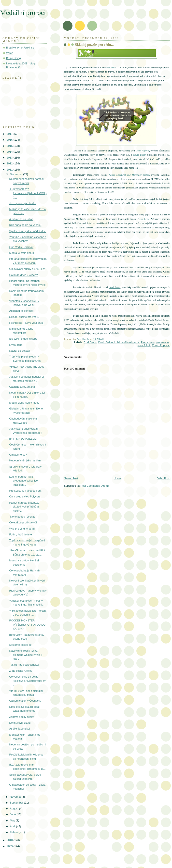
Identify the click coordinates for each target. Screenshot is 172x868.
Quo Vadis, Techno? (21, 247)
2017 (10, 134)
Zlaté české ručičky (21, 671)
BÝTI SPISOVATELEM (23, 439)
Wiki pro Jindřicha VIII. (23, 529)
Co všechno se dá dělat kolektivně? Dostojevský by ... (28, 681)
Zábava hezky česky (22, 717)
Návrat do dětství (20, 351)
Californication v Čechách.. (25, 701)
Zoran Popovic (142, 151)
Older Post (163, 478)
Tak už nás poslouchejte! (24, 665)
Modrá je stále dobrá (22, 253)
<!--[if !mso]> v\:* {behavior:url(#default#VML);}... (28, 193)
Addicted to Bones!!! (21, 311)
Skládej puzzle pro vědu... (25, 317)
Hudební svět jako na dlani (25, 460)
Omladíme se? (18, 455)
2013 (10, 158)
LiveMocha (16, 345)
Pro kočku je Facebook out (25, 491)
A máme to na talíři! (21, 219)
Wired (10, 53)
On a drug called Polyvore (25, 496)
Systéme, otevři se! (21, 645)
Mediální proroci (23, 13)
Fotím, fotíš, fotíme (21, 534)
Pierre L (142, 219)
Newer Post (71, 478)
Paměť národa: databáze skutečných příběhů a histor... (24, 507)
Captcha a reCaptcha (22, 387)
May (13, 820)
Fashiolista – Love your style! (27, 323)
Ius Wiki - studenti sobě (23, 339)
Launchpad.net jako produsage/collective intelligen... (24, 481)
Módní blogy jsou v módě (24, 403)
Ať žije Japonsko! (20, 729)
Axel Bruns (115, 287)
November (16, 797)
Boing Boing (14, 58)
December (16, 174)
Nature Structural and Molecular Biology (129, 175)
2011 (10, 170)
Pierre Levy (148, 342)
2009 (10, 846)
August (14, 808)
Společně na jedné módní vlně (28, 231)
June (13, 814)
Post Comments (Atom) (95, 486)
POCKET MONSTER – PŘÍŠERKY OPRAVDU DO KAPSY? (27, 625)
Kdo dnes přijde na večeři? (25, 225)
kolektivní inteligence (127, 342)
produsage (162, 342)
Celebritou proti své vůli (23, 522)
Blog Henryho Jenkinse (20, 48)
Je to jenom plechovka (23, 203)
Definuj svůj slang (20, 723)
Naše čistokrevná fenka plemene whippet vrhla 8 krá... (26, 655)
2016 (10, 140)
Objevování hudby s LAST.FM (27, 269)
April (13, 826)
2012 (10, 163)
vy (148, 219)
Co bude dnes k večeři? (24, 275)
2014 (10, 152)
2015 (10, 146)
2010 (10, 840)
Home (117, 478)
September (17, 803)
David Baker (139, 155)
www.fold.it (111, 68)
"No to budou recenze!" (23, 517)
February (16, 832)
